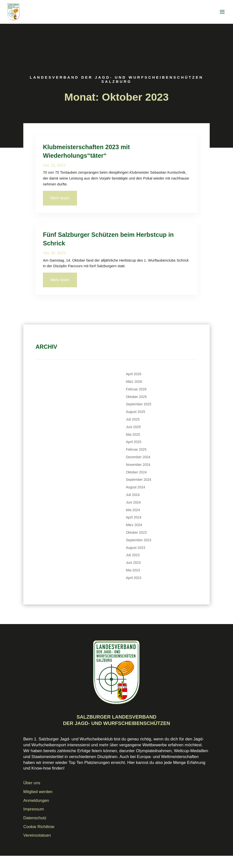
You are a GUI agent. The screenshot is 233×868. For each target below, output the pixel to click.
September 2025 (139, 404)
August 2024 (136, 487)
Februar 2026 (136, 389)
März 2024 (134, 525)
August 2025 (136, 412)
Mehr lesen (60, 198)
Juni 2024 (133, 502)
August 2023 (136, 548)
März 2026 (134, 382)
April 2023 (134, 578)
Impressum (34, 809)
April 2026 (134, 374)
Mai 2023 (133, 570)
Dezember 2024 (138, 457)
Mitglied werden (38, 792)
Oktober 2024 (136, 472)
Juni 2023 (133, 563)
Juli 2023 (133, 555)
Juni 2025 (133, 427)
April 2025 (134, 442)
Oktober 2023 (136, 532)
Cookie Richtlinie (39, 827)
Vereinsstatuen (37, 835)
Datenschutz (35, 818)
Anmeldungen (36, 801)
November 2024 (138, 465)
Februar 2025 (136, 449)
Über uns (32, 783)
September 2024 (139, 480)
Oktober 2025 (136, 397)
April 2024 (134, 517)
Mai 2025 (133, 434)
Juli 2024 (133, 495)
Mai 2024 (133, 510)
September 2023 (139, 540)
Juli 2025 (133, 419)
